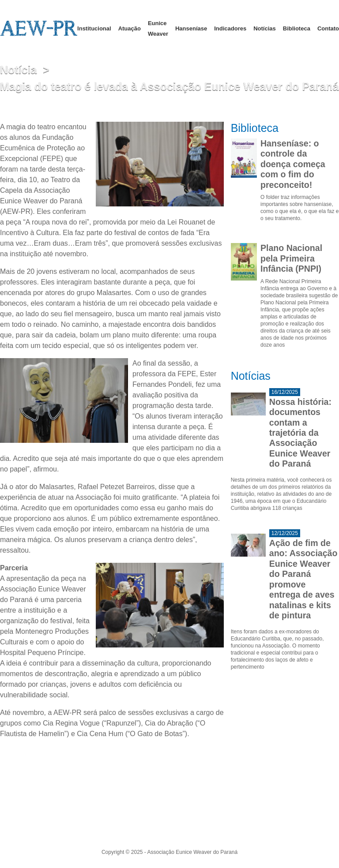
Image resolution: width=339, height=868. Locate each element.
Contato (328, 28)
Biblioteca (297, 28)
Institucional (94, 28)
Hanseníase (191, 28)
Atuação (130, 28)
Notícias (265, 28)
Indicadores (230, 28)
